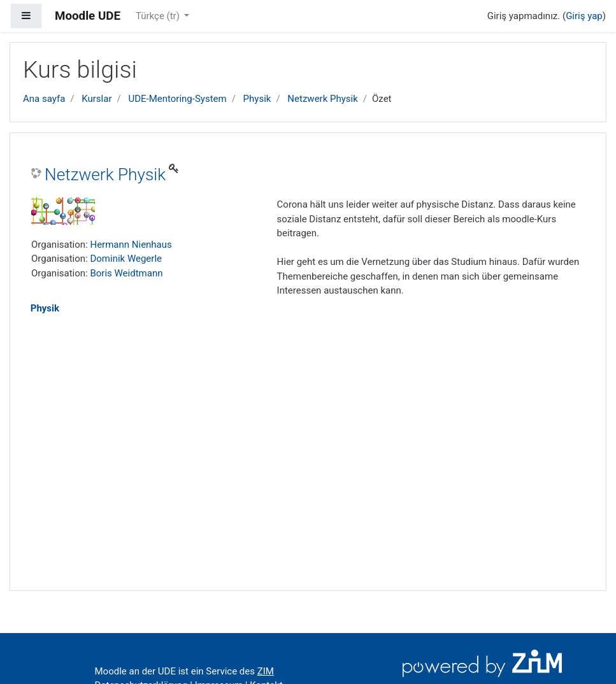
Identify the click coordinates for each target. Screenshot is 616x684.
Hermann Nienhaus (131, 245)
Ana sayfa (44, 99)
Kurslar (97, 99)
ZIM (266, 671)
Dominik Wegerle (126, 259)
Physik (257, 99)
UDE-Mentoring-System (177, 99)
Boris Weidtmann (126, 273)
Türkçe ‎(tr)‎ (159, 16)
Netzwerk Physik (322, 99)
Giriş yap (584, 16)
